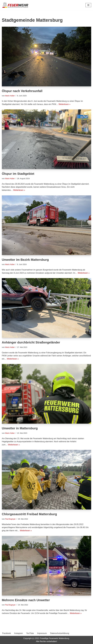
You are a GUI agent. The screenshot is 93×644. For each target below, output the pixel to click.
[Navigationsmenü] (88, 5)
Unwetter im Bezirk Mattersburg (26, 260)
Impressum (42, 633)
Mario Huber (10, 96)
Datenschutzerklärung (60, 633)
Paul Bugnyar (10, 519)
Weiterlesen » (65, 104)
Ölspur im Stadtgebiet (18, 174)
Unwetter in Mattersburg (20, 428)
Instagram (18, 633)
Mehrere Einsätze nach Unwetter (26, 600)
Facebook (7, 633)
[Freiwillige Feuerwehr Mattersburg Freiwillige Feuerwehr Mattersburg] (15, 5)
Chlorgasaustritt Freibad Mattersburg (30, 514)
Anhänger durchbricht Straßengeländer (31, 342)
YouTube (30, 633)
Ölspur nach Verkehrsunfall (22, 91)
